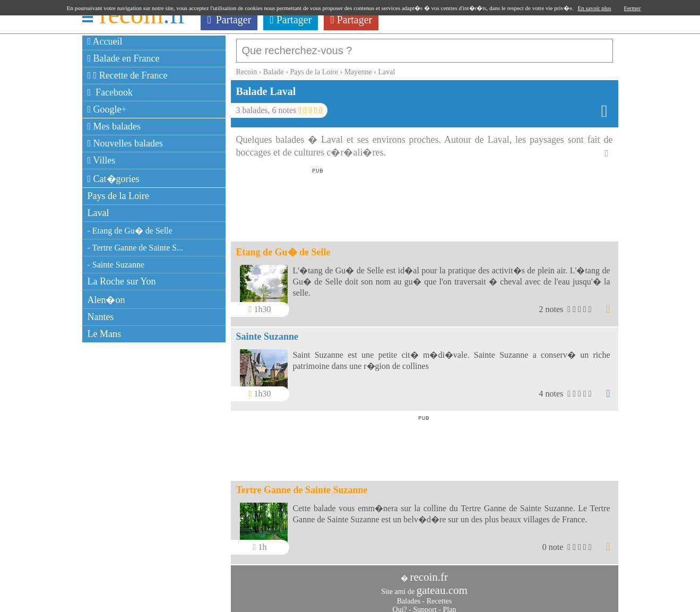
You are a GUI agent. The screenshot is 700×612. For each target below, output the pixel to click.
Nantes (101, 317)
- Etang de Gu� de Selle (130, 231)
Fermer (633, 8)
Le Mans (104, 334)
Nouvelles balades (126, 143)
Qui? (400, 604)
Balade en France (124, 58)
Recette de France (128, 75)
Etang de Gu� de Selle (283, 247)
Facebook (110, 92)
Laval (98, 213)
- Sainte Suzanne (116, 265)
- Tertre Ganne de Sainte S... (136, 248)
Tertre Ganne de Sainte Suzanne (302, 485)
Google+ (107, 109)
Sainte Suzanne (267, 331)
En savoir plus (595, 8)
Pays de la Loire (118, 196)
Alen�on (106, 300)
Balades (409, 596)
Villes (102, 160)
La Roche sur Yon (122, 281)
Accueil (105, 41)
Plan (450, 604)
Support (425, 604)
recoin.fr (429, 572)
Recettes (439, 596)
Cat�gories (114, 179)
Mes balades (114, 126)
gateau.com (442, 585)
